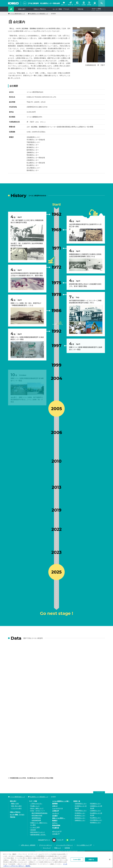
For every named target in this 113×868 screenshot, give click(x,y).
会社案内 (84, 5)
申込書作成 (56, 828)
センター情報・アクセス (61, 9)
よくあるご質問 (35, 827)
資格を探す (22, 9)
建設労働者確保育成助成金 (40, 813)
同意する (91, 859)
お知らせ (55, 806)
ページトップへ (100, 792)
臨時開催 (55, 804)
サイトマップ (47, 848)
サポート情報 (96, 9)
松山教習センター (95, 818)
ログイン (95, 5)
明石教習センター (95, 804)
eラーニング (77, 5)
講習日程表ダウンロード (38, 832)
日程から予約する (40, 9)
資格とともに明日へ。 (59, 818)
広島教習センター (95, 811)
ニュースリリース (58, 808)
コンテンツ (56, 813)
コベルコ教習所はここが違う (61, 801)
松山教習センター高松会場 (50, 3)
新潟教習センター (80, 816)
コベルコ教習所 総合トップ (18, 14)
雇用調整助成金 (36, 818)
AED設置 (33, 830)
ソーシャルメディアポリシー (64, 845)
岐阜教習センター (80, 818)
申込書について (35, 806)
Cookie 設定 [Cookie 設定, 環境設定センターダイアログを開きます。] (77, 859)
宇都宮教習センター (81, 811)
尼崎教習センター (80, 820)
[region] (56, 860)
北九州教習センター (96, 820)
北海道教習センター (81, 804)
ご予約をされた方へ (36, 804)
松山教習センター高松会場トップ (39, 14)
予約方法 (80, 9)
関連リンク (58, 848)
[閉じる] (110, 859)
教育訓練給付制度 (37, 816)
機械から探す (15, 804)
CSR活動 (55, 834)
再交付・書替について (37, 808)
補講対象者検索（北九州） (38, 835)
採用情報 (89, 5)
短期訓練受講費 (36, 820)
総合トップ (64, 5)
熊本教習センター (95, 823)
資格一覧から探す (16, 806)
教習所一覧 (70, 5)
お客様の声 (56, 811)
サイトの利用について (83, 845)
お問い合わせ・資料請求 (28, 845)
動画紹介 (55, 821)
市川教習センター (80, 813)
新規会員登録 (56, 825)
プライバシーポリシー (46, 845)
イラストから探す (16, 808)
